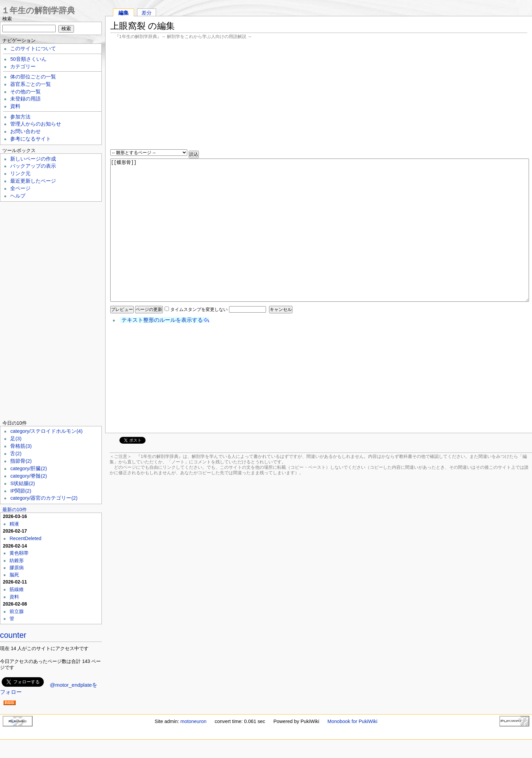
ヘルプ (18, 196)
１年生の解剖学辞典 (38, 10)
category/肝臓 (28, 468)
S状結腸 (23, 483)
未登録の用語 (25, 99)
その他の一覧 (25, 92)
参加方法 (20, 117)
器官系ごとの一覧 (31, 84)
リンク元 (20, 173)
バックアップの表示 (33, 166)
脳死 (14, 575)
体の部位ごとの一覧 (33, 77)
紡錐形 (17, 560)
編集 (123, 13)
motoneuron (194, 721)
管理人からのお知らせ (36, 124)
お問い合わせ (25, 131)
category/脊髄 (28, 476)
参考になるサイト (31, 139)
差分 (147, 13)
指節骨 (21, 461)
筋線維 (17, 589)
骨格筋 (21, 446)
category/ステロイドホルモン (46, 431)
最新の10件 (15, 510)
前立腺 (17, 611)
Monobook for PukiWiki (352, 721)
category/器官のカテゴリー (44, 498)
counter (13, 635)
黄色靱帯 (19, 553)
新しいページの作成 (33, 159)
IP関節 (21, 491)
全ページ (20, 188)
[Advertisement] (319, 95)
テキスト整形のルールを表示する (162, 320)
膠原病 (17, 568)
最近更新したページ (33, 181)
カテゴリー (23, 67)
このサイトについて (33, 49)
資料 (15, 106)
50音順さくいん (28, 59)
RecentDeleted (25, 538)
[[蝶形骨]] (320, 230)
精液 (14, 524)
